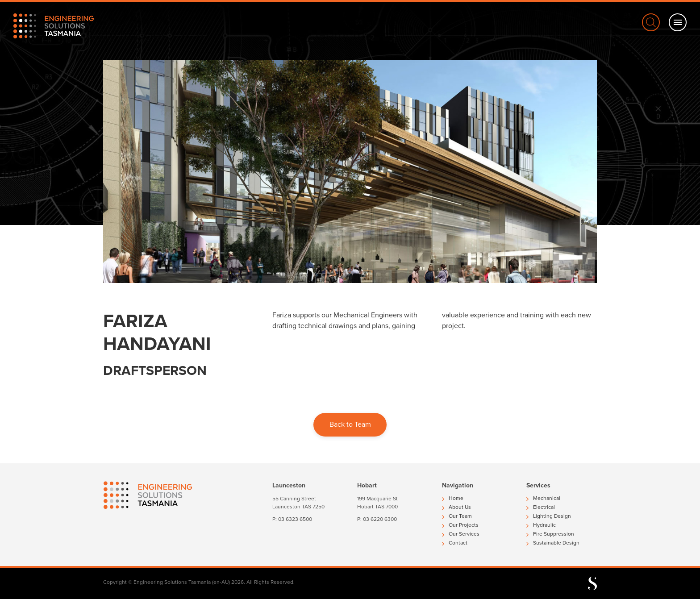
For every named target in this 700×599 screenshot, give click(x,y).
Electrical (541, 507)
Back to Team (350, 424)
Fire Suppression (550, 534)
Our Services (461, 534)
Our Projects (460, 525)
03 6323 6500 (295, 519)
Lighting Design (549, 516)
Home (453, 498)
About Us (456, 507)
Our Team (457, 516)
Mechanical (543, 498)
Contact (455, 543)
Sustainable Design (553, 543)
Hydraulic (541, 525)
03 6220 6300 (380, 519)
